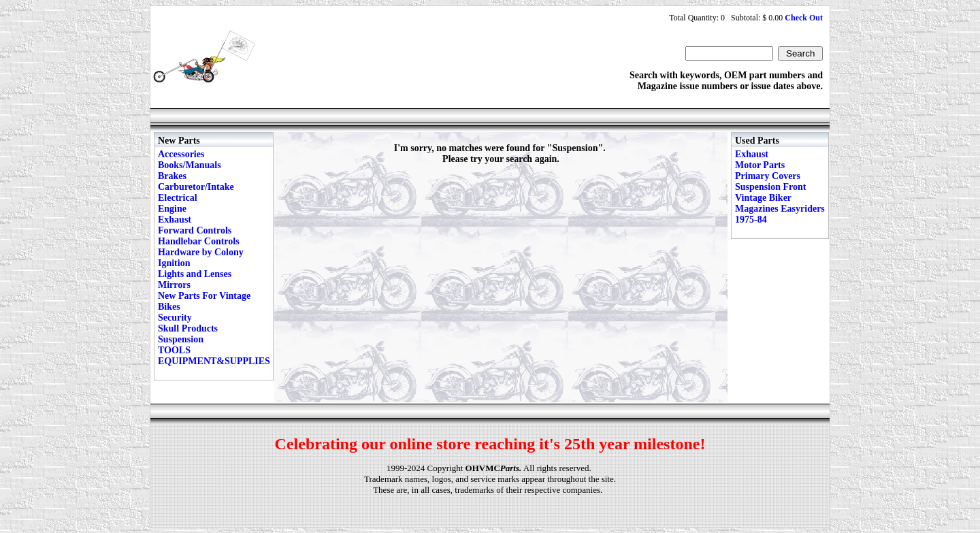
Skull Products (188, 328)
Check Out (804, 18)
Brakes (172, 176)
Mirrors (174, 285)
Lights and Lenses (195, 274)
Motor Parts (760, 165)
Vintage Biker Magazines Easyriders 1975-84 (780, 209)
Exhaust (175, 220)
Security (175, 318)
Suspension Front (770, 187)
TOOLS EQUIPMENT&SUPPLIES (214, 356)
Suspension (181, 339)
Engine (172, 209)
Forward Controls (195, 230)
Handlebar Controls (199, 241)
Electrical (178, 198)
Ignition (174, 263)
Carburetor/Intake (196, 187)
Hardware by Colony (201, 252)
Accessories (181, 154)
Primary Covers (768, 176)
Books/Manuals (190, 165)
